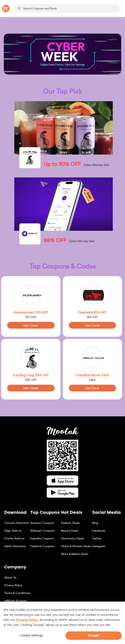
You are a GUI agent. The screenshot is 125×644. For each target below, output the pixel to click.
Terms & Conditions (17, 593)
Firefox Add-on (14, 538)
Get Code (31, 325)
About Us (10, 577)
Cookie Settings (31, 636)
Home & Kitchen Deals (76, 546)
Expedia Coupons (42, 538)
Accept (94, 635)
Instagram (99, 546)
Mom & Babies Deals (75, 554)
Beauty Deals (70, 531)
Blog (95, 523)
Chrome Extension (17, 523)
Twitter (97, 538)
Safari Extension (15, 546)
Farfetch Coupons (42, 546)
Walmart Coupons (42, 531)
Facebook (99, 531)
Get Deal (92, 388)
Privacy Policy (13, 585)
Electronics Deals (72, 538)
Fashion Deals (70, 523)
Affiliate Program (16, 601)
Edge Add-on (13, 531)
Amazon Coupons (42, 523)
